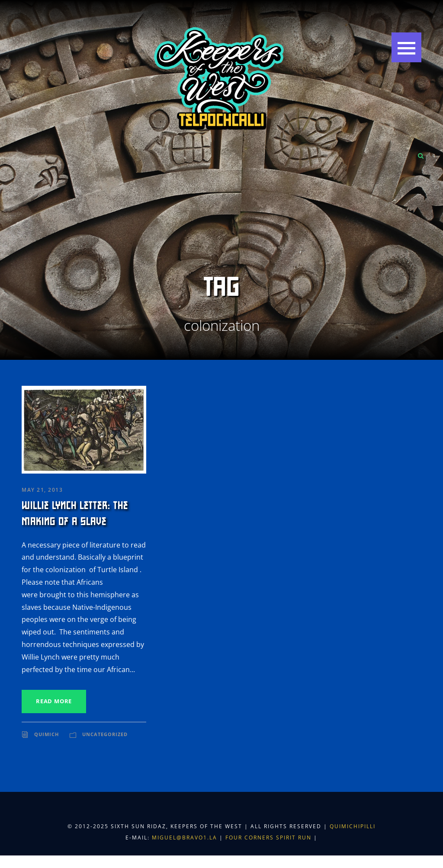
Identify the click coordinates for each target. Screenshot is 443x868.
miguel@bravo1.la (185, 838)
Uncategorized (105, 734)
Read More (54, 701)
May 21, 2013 (42, 490)
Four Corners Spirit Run (270, 838)
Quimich (47, 734)
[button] (406, 47)
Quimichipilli (353, 826)
